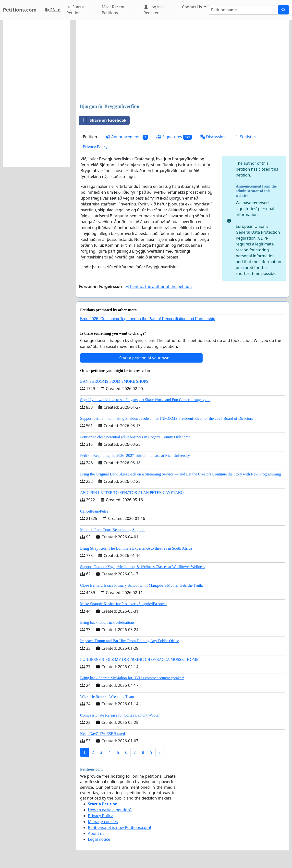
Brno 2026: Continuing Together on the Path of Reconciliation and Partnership (148, 319)
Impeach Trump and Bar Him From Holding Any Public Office (130, 641)
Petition (90, 137)
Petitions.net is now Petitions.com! (119, 827)
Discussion (213, 137)
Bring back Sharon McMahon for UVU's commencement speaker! (132, 678)
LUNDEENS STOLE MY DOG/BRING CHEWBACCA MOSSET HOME (139, 659)
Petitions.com (20, 10)
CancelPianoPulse (94, 511)
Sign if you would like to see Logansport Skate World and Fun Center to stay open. (145, 400)
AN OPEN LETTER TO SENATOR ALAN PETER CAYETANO (132, 493)
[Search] (243, 10)
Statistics (245, 137)
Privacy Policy (95, 147)
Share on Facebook (103, 120)
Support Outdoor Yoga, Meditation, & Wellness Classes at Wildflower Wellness (143, 567)
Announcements (127, 137)
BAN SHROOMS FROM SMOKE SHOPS (114, 381)
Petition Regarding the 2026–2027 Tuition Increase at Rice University (135, 455)
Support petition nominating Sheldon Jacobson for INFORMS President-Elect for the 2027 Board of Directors (166, 418)
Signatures (174, 137)
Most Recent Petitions (113, 10)
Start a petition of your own (141, 358)
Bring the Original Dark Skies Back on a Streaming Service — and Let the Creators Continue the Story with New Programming (180, 474)
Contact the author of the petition (158, 286)
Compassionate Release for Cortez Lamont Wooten (120, 715)
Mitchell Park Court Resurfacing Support (112, 530)
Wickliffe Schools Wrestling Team (107, 697)
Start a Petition (75, 10)
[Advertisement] (182, 62)
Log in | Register (154, 10)
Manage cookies (103, 822)
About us (96, 833)
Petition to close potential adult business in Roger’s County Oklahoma (135, 437)
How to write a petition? (110, 810)
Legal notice (99, 839)
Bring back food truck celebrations (107, 622)
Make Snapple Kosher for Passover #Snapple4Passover (123, 604)
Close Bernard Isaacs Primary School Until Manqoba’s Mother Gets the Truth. (142, 585)
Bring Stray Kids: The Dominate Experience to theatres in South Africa (136, 548)
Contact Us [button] (193, 7)
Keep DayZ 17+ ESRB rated (103, 734)
